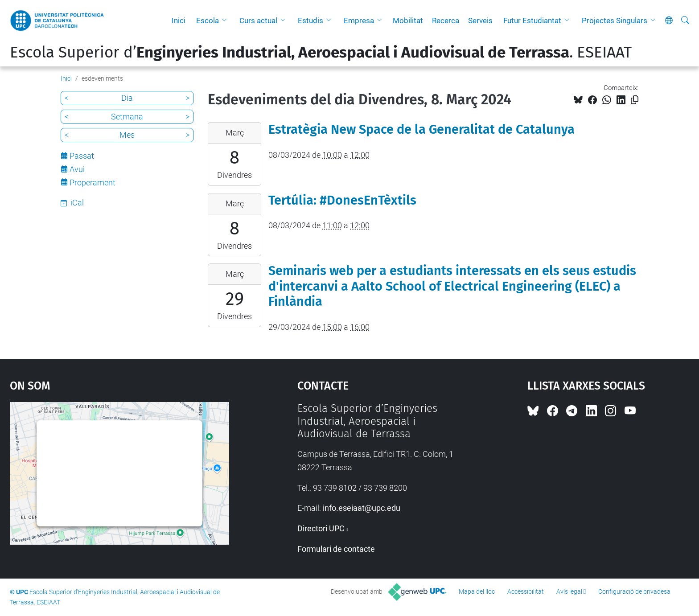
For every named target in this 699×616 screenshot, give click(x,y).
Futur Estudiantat (532, 21)
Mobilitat (408, 21)
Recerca (446, 21)
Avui (77, 169)
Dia (127, 98)
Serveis (480, 21)
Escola (208, 21)
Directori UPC (321, 528)
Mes (127, 135)
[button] (226, 21)
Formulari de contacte (336, 549)
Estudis (310, 21)
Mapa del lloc (477, 591)
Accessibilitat (526, 591)
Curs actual (258, 21)
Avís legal (569, 591)
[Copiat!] (635, 100)
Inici (179, 21)
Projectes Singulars (615, 21)
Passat (82, 156)
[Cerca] (685, 21)
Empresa (359, 21)
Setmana (127, 117)
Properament (93, 183)
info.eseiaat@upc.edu (362, 508)
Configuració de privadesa (634, 591)
